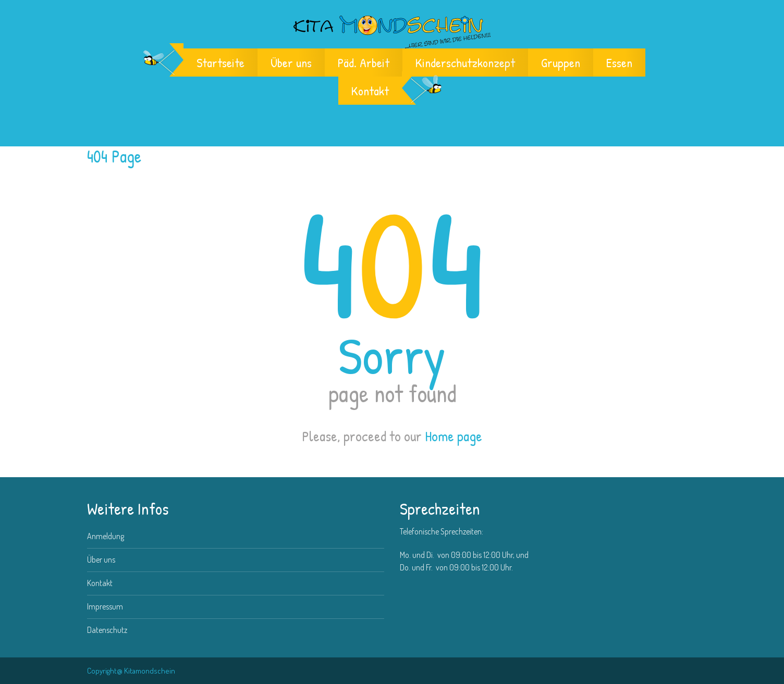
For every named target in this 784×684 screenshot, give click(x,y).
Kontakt (370, 91)
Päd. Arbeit (364, 63)
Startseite (220, 63)
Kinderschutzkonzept (465, 63)
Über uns (291, 63)
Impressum (105, 606)
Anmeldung (106, 536)
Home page (454, 436)
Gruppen (561, 63)
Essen (619, 63)
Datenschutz (107, 630)
